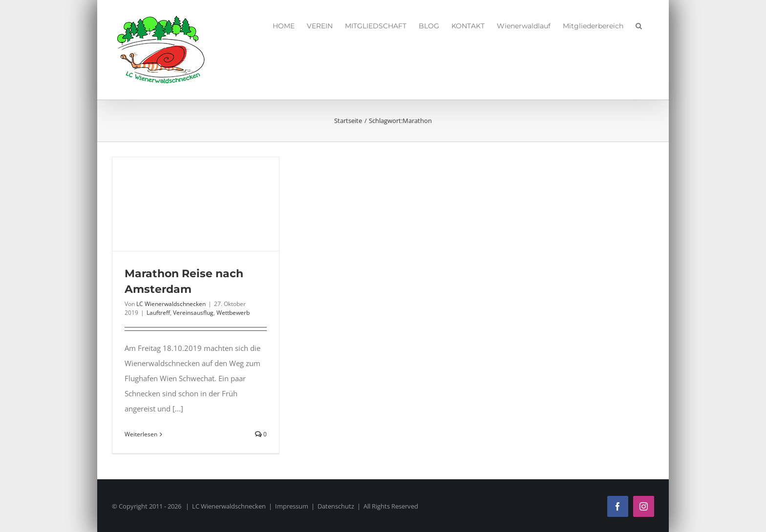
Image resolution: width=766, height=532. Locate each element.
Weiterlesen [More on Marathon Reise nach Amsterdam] (141, 434)
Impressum (292, 506)
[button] (639, 24)
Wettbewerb (233, 313)
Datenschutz (336, 506)
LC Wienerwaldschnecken (171, 304)
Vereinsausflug (193, 313)
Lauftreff (158, 313)
